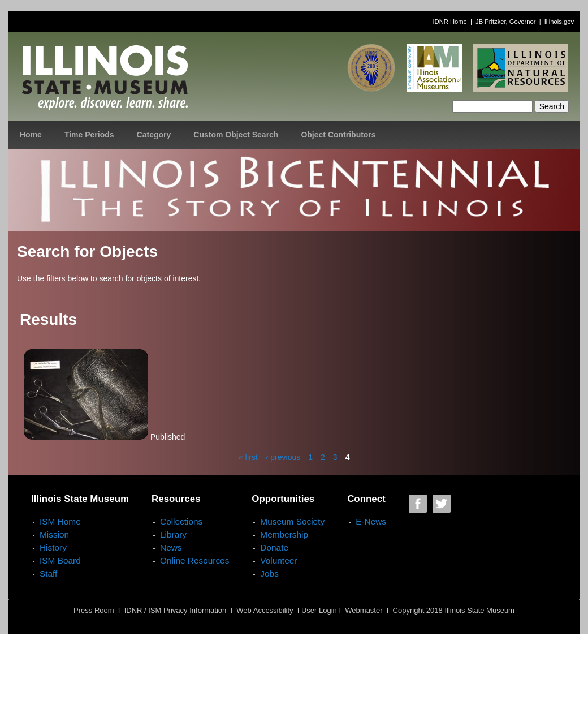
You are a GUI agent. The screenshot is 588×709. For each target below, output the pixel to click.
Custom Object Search (236, 135)
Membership (284, 534)
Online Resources (194, 560)
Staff (48, 573)
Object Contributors (338, 135)
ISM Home (60, 521)
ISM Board (60, 560)
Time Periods (89, 135)
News (171, 547)
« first (248, 457)
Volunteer (278, 560)
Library (173, 534)
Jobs (269, 573)
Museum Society (292, 521)
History (53, 547)
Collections (181, 521)
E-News (371, 521)
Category (154, 135)
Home (31, 135)
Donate (274, 547)
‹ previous (283, 457)
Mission (54, 534)
